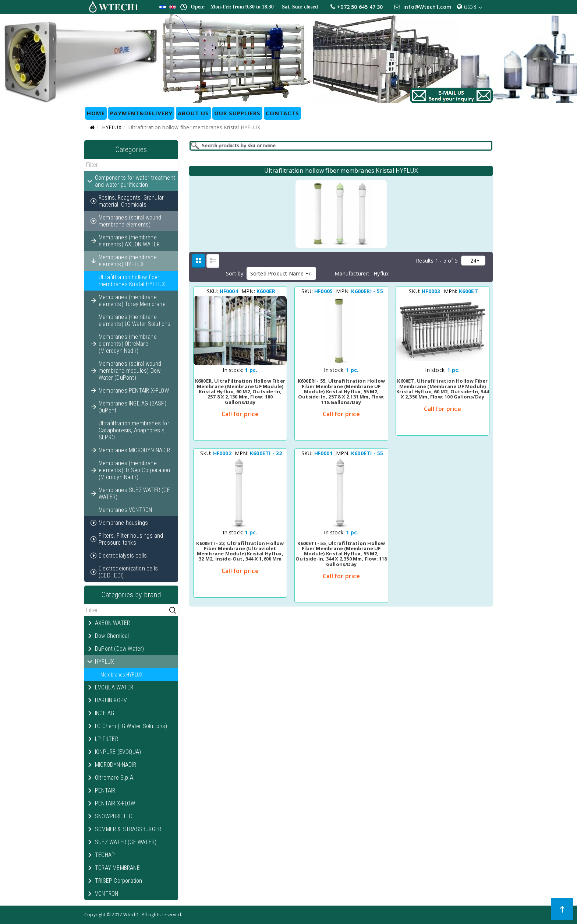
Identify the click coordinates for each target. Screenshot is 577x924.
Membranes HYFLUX (122, 675)
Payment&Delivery (141, 113)
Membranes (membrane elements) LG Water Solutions (135, 320)
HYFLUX (112, 127)
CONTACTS (282, 113)
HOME (96, 113)
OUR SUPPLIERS (237, 113)
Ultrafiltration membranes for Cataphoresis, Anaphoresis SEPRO (134, 430)
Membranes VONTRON (125, 510)
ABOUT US (193, 113)
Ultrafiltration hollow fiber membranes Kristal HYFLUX (132, 281)
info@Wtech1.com (427, 7)
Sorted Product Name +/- (282, 273)
